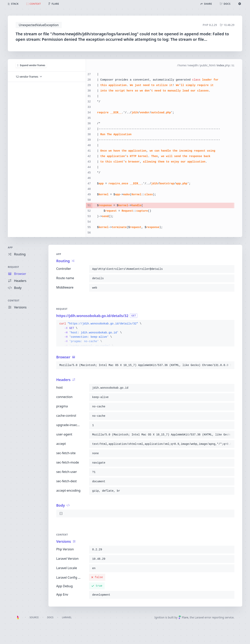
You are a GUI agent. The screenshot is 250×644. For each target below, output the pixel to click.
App (10, 247)
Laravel (67, 617)
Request (13, 267)
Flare (183, 617)
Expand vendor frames (31, 65)
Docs (50, 617)
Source (34, 617)
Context (14, 301)
